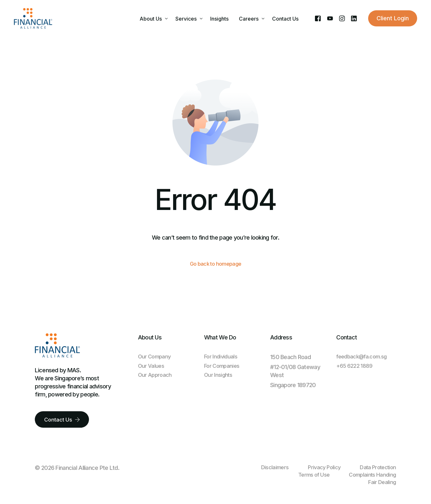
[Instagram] (342, 18)
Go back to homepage (215, 264)
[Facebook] (318, 18)
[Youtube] (330, 18)
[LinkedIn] (354, 18)
